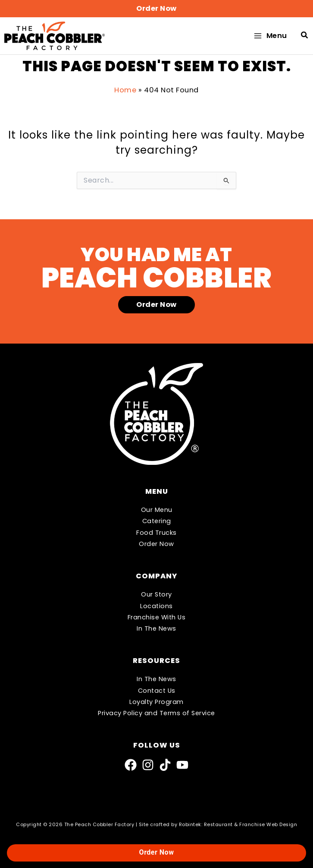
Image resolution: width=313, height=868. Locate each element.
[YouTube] (182, 765)
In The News (156, 628)
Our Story (156, 594)
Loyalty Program (156, 702)
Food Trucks (156, 533)
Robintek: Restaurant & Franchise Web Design (238, 825)
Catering (157, 521)
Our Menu (157, 510)
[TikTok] (165, 765)
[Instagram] (148, 765)
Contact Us (157, 691)
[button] (156, 9)
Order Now (156, 544)
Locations (156, 606)
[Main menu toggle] (270, 37)
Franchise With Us (157, 617)
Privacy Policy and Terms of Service (156, 713)
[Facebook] (131, 765)
